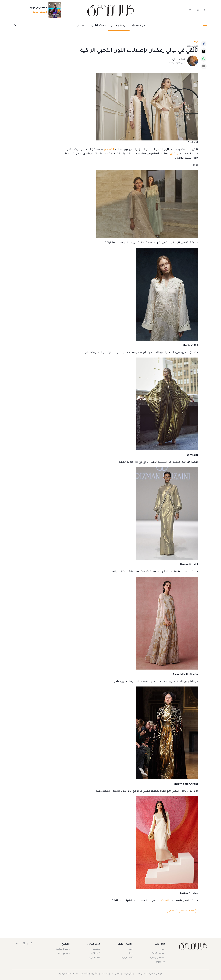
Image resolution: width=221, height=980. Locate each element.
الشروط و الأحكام (90, 974)
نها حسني (179, 60)
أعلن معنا (141, 974)
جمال (130, 954)
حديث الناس (98, 26)
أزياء (131, 949)
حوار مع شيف (63, 954)
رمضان (174, 154)
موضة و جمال (119, 26)
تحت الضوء (95, 954)
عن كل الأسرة (156, 974)
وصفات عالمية (63, 949)
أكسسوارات (127, 958)
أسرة (163, 949)
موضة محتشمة (187, 911)
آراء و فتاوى (95, 958)
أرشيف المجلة (39, 12)
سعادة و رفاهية (158, 958)
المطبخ (82, 26)
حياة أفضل (138, 26)
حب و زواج (160, 962)
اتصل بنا (116, 974)
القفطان (109, 150)
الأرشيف (128, 974)
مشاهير (96, 949)
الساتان (164, 901)
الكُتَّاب (105, 974)
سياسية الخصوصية (68, 974)
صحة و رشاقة (159, 954)
